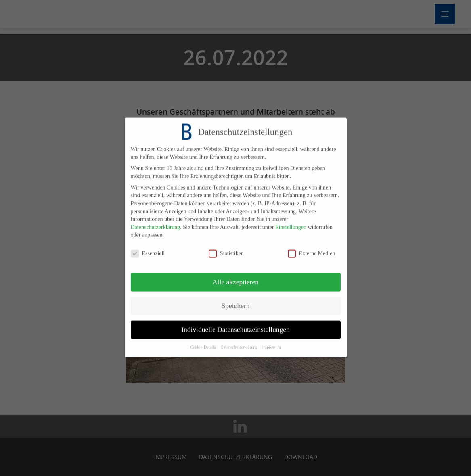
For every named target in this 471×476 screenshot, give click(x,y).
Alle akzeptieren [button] (235, 278)
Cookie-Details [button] (203, 343)
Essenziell (148, 249)
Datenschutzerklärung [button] (240, 343)
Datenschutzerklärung (156, 223)
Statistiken (226, 249)
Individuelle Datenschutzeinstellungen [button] (235, 325)
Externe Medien (312, 249)
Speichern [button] (236, 301)
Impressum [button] (271, 343)
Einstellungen (291, 223)
